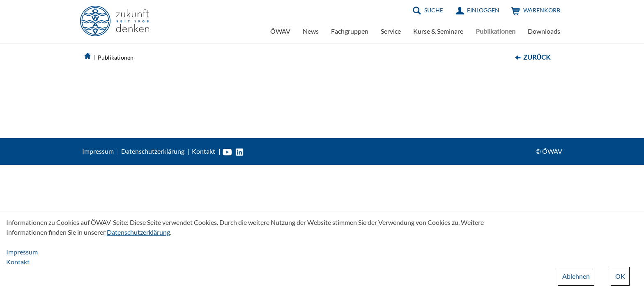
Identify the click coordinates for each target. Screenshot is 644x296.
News (311, 31)
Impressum (98, 151)
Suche (434, 10)
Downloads (544, 31)
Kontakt (204, 151)
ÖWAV (280, 31)
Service (391, 31)
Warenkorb (542, 10)
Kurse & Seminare (438, 31)
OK (620, 276)
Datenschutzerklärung (153, 151)
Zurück (537, 57)
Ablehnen (576, 276)
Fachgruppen (350, 31)
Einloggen (483, 10)
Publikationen (496, 31)
